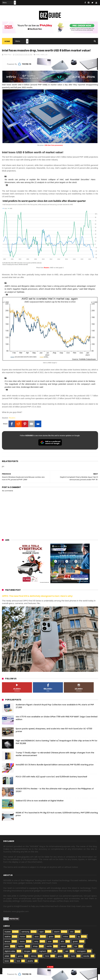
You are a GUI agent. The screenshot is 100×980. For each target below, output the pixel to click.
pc (47, 60)
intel (38, 60)
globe (51, 942)
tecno (22, 947)
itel (76, 952)
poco (7, 952)
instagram (81, 957)
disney (34, 962)
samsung (25, 937)
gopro (60, 962)
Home (7, 42)
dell (67, 957)
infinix (66, 942)
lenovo (7, 947)
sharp (35, 952)
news (42, 60)
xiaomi (57, 937)
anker (7, 962)
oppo (42, 937)
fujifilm (21, 952)
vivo (72, 937)
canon (63, 952)
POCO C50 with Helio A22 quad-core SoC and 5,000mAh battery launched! (51, 782)
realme (8, 942)
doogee (27, 957)
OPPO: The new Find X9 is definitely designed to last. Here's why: (37, 602)
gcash (75, 947)
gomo (20, 962)
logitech (43, 957)
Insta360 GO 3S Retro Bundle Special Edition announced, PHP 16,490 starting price (55, 770)
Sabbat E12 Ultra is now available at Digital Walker (40, 806)
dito (62, 947)
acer (50, 947)
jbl (55, 957)
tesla (73, 962)
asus (37, 942)
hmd (47, 962)
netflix (49, 952)
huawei (8, 937)
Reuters (12, 424)
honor (23, 942)
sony (36, 947)
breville (86, 962)
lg (79, 942)
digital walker (10, 957)
